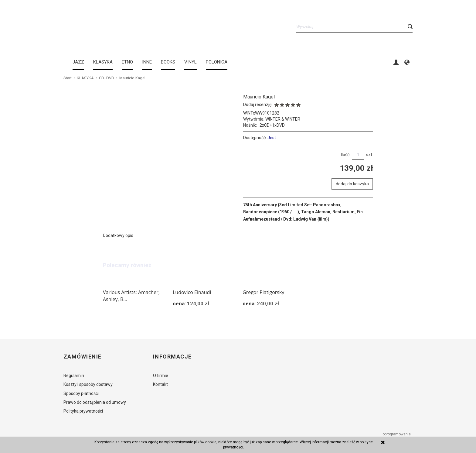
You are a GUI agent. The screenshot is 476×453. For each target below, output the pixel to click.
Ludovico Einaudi (192, 292)
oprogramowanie (397, 434)
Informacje (172, 357)
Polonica (217, 62)
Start (68, 78)
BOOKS (168, 62)
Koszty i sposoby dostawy (88, 384)
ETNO (127, 62)
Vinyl (190, 62)
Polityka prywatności (83, 411)
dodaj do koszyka (352, 184)
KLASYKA (103, 62)
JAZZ (78, 62)
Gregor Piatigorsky (263, 292)
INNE (147, 62)
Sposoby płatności (81, 393)
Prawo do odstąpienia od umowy (95, 402)
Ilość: (346, 155)
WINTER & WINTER (283, 119)
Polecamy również (127, 265)
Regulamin (74, 376)
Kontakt (160, 384)
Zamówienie (82, 357)
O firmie (161, 376)
